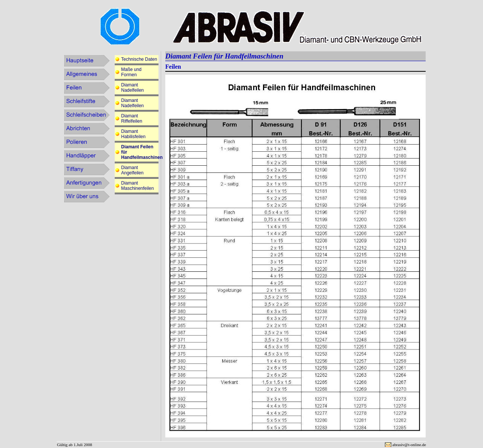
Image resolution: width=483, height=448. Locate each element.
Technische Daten (139, 59)
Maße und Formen (131, 72)
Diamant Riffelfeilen (132, 119)
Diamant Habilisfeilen (133, 134)
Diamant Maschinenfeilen (138, 186)
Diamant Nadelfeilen (132, 88)
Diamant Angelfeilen (132, 170)
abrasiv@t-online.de (409, 445)
